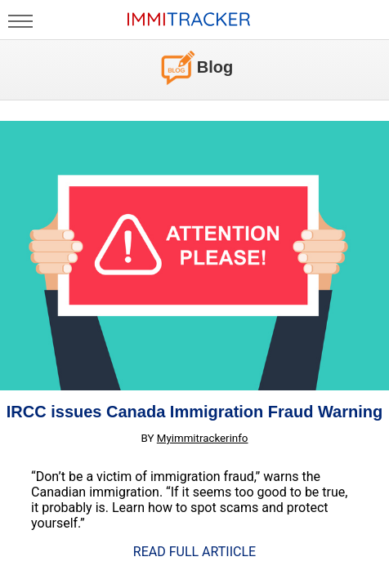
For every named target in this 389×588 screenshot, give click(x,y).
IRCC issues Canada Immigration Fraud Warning (194, 412)
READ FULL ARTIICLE (194, 552)
